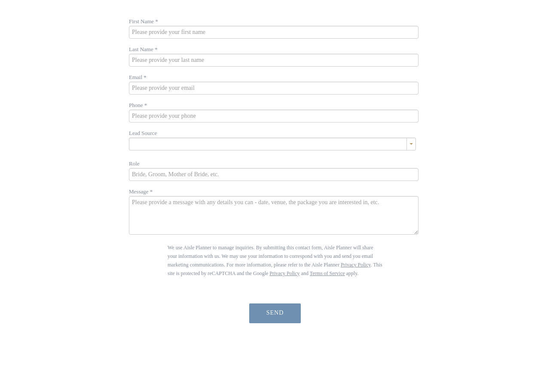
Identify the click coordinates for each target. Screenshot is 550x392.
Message (141, 191)
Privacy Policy (356, 265)
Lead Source (143, 133)
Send (275, 313)
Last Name (143, 49)
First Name (144, 21)
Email (138, 77)
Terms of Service (327, 273)
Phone (138, 105)
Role (134, 164)
